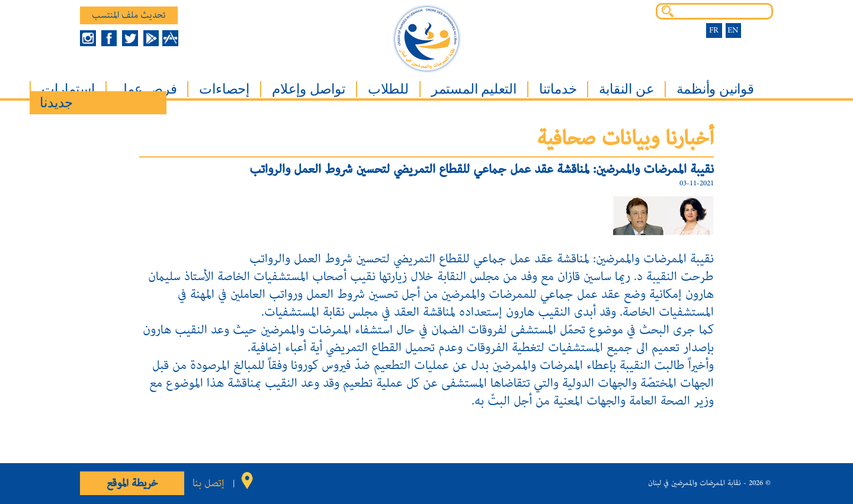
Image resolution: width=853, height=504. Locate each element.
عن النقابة (626, 89)
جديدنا (56, 103)
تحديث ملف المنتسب (129, 15)
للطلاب (388, 89)
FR (714, 30)
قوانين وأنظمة (715, 89)
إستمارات (68, 89)
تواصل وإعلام (309, 89)
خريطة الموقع (132, 483)
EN (733, 30)
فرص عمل (147, 89)
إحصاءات (224, 89)
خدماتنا (558, 89)
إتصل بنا (209, 483)
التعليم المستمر (474, 89)
